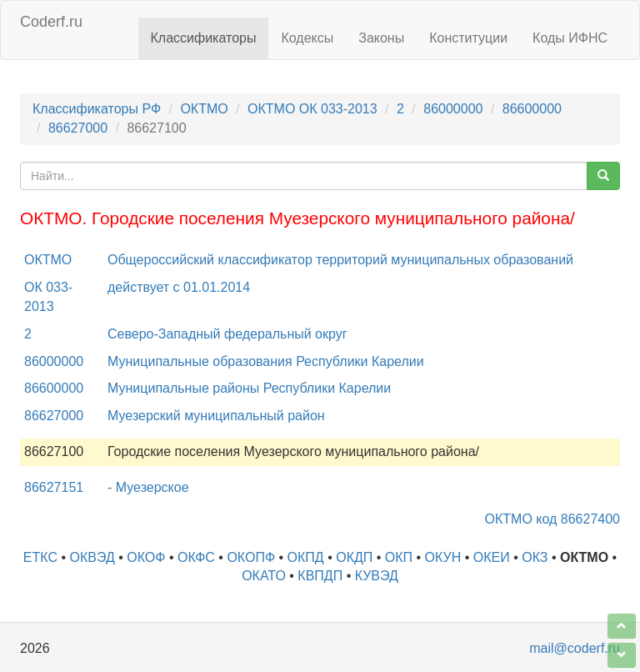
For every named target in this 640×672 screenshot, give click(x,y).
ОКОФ (146, 557)
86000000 (453, 109)
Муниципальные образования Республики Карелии (266, 361)
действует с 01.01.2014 (179, 287)
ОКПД (306, 557)
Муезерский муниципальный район (216, 416)
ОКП (399, 557)
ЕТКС (40, 557)
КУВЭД (377, 576)
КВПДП (320, 576)
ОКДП (354, 557)
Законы (381, 38)
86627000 (78, 128)
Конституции (468, 38)
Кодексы (307, 38)
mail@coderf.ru (575, 648)
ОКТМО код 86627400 (552, 519)
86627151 (54, 487)
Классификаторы (204, 38)
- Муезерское (148, 487)
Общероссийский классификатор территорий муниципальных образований (340, 260)
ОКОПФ (251, 557)
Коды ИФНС (570, 38)
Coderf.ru (51, 22)
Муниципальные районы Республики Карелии (249, 388)
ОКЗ (535, 557)
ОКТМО (204, 109)
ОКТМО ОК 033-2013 (312, 109)
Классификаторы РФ (97, 109)
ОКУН (443, 557)
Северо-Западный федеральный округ (227, 334)
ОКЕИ (492, 557)
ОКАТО (264, 576)
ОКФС (196, 557)
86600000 (532, 109)
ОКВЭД (92, 557)
